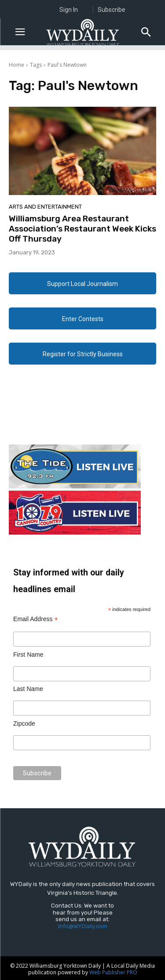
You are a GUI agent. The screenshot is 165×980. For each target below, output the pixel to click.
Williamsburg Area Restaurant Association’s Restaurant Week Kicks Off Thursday (82, 229)
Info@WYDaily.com (83, 926)
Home (16, 65)
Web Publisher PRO (113, 972)
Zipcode (24, 723)
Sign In (69, 10)
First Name (28, 655)
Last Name (28, 689)
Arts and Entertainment (45, 207)
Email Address (36, 619)
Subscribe (112, 10)
